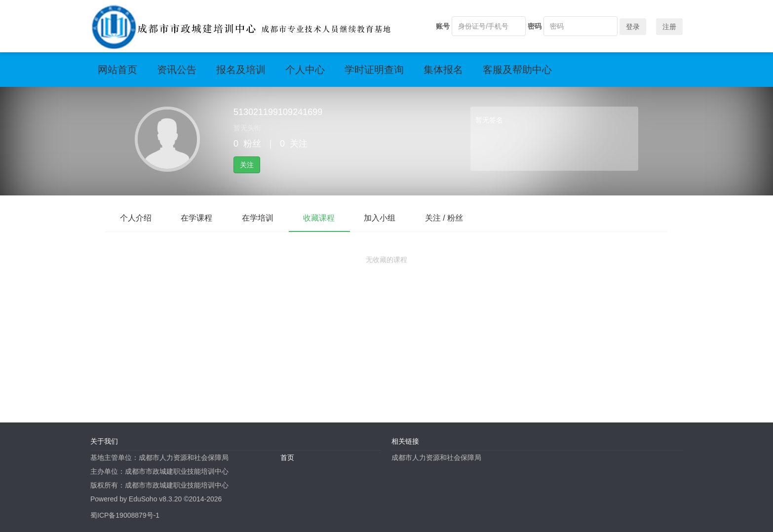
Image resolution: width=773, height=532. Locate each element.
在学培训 (258, 218)
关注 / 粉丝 (445, 218)
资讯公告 (177, 70)
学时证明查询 (374, 70)
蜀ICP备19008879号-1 (125, 515)
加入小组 (381, 218)
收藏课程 (319, 218)
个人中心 (305, 70)
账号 (443, 26)
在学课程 (197, 218)
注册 (669, 27)
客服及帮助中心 (517, 70)
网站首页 (117, 70)
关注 (247, 165)
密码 (535, 26)
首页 (287, 457)
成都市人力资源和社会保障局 (436, 457)
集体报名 (443, 70)
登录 (633, 27)
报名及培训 (241, 70)
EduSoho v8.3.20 (155, 499)
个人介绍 (136, 218)
